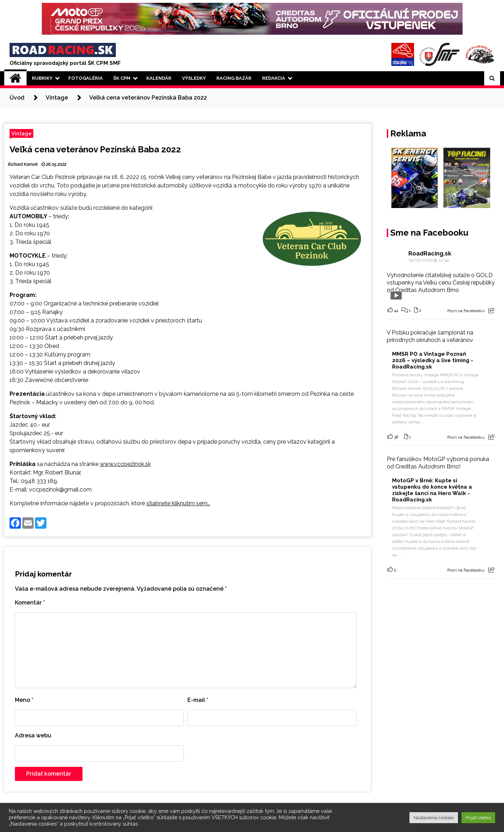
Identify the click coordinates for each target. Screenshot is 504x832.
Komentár (30, 603)
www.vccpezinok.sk (125, 464)
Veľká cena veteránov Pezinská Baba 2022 (95, 149)
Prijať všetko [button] (478, 818)
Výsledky (194, 78)
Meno (24, 700)
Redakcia (274, 78)
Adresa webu (33, 735)
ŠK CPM (122, 78)
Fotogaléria (86, 78)
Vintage (21, 133)
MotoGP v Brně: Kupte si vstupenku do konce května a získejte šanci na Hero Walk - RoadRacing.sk (432, 490)
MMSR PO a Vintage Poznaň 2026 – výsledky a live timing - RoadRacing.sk (433, 360)
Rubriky (42, 78)
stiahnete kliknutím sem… (178, 503)
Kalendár (159, 78)
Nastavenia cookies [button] (434, 818)
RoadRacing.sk (430, 254)
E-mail (198, 700)
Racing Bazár (234, 78)
